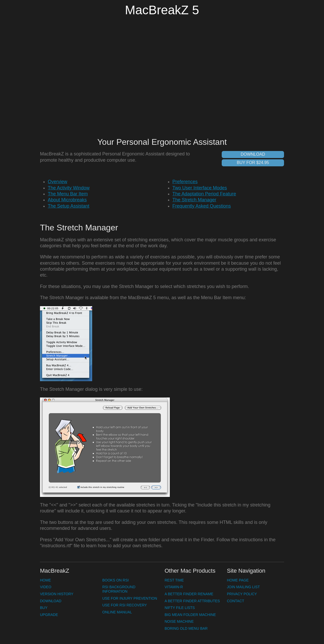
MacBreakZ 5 (162, 10)
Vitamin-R (174, 587)
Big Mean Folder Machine (190, 615)
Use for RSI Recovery (125, 605)
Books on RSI (116, 580)
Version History (57, 594)
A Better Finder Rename (189, 594)
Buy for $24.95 (253, 163)
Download (253, 154)
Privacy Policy (242, 594)
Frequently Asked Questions (202, 206)
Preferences (185, 182)
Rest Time (174, 580)
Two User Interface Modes (200, 188)
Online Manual (117, 612)
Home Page (238, 580)
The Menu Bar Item (68, 194)
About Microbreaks (67, 200)
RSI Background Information (119, 589)
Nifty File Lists (180, 608)
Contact (236, 601)
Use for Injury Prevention (130, 598)
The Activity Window (69, 188)
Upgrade (49, 615)
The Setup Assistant (69, 206)
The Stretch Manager (194, 200)
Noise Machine (179, 621)
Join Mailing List (243, 587)
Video (46, 587)
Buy (44, 608)
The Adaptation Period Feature (204, 194)
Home (45, 580)
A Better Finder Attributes (192, 601)
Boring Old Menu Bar (186, 628)
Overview (58, 182)
